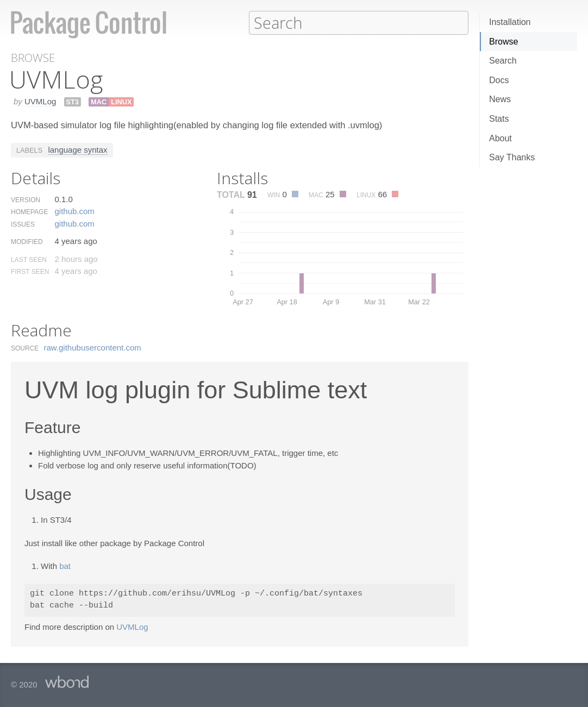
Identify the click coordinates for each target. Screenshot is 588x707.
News (500, 99)
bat (65, 565)
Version (26, 199)
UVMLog (40, 101)
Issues (23, 224)
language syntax (77, 149)
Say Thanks (512, 157)
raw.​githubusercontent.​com (93, 347)
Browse (503, 42)
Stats (499, 119)
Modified (27, 241)
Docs (499, 80)
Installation (510, 22)
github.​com (74, 211)
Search (503, 61)
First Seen (30, 271)
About (501, 138)
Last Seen (29, 259)
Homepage (29, 211)
